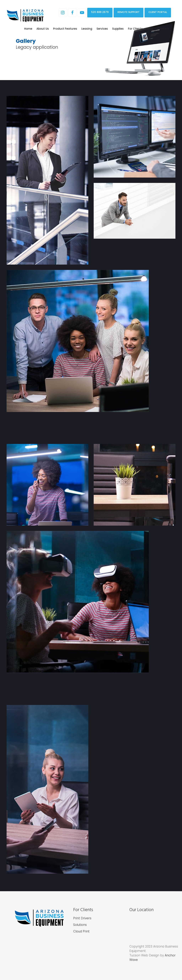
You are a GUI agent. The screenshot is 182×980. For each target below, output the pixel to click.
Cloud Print (81, 931)
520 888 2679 (100, 12)
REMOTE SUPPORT (129, 12)
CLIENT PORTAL (158, 12)
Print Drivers (82, 918)
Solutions (80, 925)
